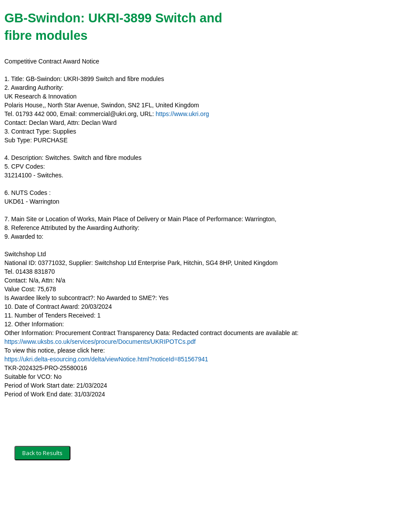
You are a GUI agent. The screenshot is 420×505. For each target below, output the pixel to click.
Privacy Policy (125, 486)
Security (89, 486)
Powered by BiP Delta (177, 486)
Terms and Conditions (43, 486)
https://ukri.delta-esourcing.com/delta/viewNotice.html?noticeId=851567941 (106, 359)
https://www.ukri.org (182, 114)
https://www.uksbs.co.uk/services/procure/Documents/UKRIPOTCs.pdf (100, 342)
